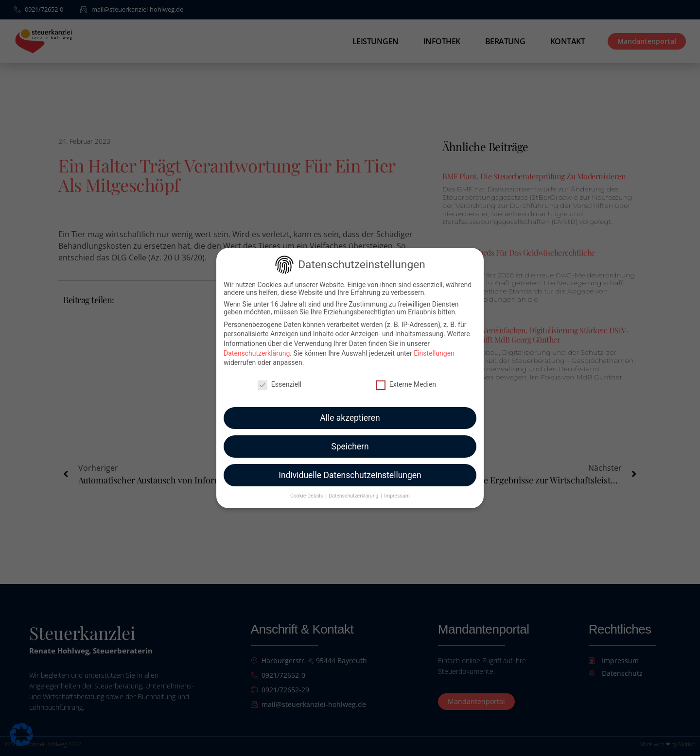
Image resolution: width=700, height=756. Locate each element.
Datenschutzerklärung (257, 348)
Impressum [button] (397, 491)
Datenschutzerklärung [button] (354, 491)
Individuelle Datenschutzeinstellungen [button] (350, 470)
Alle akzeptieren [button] (350, 412)
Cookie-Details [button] (307, 491)
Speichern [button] (350, 441)
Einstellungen (434, 348)
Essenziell (280, 379)
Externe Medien (406, 379)
